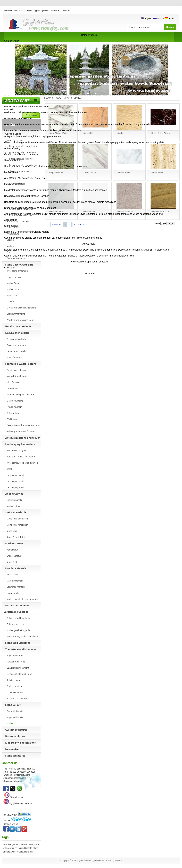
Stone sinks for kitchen (41, 166)
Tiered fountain (76, 124)
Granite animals (13, 154)
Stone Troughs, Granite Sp (138, 250)
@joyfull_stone (17, 797)
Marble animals (30, 154)
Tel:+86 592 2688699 (60, 11)
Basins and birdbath (15, 112)
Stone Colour (11, 226)
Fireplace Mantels (14, 184)
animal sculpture (16, 848)
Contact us (10, 268)
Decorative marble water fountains (31, 130)
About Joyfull (89, 244)
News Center (78, 262)
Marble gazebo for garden (67, 202)
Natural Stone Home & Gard (19, 250)
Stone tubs (60, 166)
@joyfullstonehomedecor (21, 803)
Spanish (171, 19)
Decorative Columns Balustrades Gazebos (27, 196)
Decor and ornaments (38, 112)
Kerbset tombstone (33, 214)
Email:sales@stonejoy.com (37, 11)
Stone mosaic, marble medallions (98, 202)
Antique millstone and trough (19, 136)
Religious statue (106, 214)
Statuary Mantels (29, 190)
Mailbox (10, 246)
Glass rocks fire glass (16, 142)
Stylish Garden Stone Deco (109, 250)
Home (84, 35)
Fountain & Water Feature (18, 118)
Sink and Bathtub (13, 160)
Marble (46, 232)
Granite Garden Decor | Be (80, 250)
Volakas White (90, 172)
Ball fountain (157, 124)
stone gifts (29, 852)
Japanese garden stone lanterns (24, 146)
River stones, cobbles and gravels (77, 142)
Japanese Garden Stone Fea (50, 250)
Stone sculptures (93, 238)
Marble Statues (12, 172)
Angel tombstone (13, 214)
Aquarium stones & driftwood (43, 142)
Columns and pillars (42, 202)
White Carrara (124, 172)
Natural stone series (39, 107)
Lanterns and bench (60, 112)
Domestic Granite (13, 232)
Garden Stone (12, 41)
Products (93, 35)
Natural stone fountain (41, 124)
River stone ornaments (17, 271)
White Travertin (158, 172)
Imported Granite (32, 232)
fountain (23, 844)
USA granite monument (56, 214)
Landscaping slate (155, 142)
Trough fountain (142, 124)
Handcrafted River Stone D (32, 256)
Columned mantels (48, 190)
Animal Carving (12, 148)
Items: (158, 223)
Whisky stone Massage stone (20, 320)
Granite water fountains (17, 124)
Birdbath (28, 848)
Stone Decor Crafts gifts (19, 265)
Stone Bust (41, 178)
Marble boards (14, 289)
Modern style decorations (56, 238)
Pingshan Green (57, 172)
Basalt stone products (16, 107)
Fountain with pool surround (100, 124)
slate (37, 844)
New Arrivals (77, 238)
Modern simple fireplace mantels (90, 190)
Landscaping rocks (134, 142)
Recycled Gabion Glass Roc (93, 256)
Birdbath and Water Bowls (19, 221)
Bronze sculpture (34, 238)
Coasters (11, 302)
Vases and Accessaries (17, 699)
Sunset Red (89, 133)
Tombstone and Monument (42, 208)
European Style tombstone (83, 214)
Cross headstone (142, 214)
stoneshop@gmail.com (15, 778)
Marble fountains (124, 124)
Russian (158, 19)
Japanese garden (10, 844)
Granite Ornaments (16, 314)
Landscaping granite (113, 142)
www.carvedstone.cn (14, 11)
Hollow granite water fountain (66, 130)
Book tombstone (124, 214)
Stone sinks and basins (16, 166)
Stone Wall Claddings (16, 208)
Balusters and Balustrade (18, 202)
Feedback (103, 262)
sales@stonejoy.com (20, 775)
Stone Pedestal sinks (77, 166)
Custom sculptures (14, 238)
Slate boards (13, 295)
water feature (17, 852)
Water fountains (80, 112)
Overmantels (66, 190)
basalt (31, 844)
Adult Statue (11, 178)
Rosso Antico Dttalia (160, 133)
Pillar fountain (61, 124)
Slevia (120, 133)
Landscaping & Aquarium (48, 136)
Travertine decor (14, 277)
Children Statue (26, 178)
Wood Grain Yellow (160, 212)
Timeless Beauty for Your (122, 256)
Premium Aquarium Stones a (62, 256)
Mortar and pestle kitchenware (21, 308)
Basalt (98, 142)
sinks (5, 848)
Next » (81, 224)
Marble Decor (13, 283)
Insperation (91, 262)
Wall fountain (13, 419)
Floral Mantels (12, 190)
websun (118, 861)
